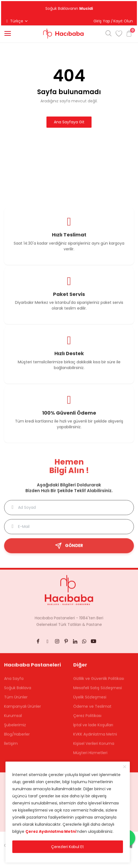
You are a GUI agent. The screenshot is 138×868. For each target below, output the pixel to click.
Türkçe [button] (17, 21)
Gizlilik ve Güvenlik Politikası (99, 682)
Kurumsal (13, 719)
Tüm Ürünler (16, 700)
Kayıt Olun (123, 21)
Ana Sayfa (14, 682)
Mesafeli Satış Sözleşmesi (98, 691)
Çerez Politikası (87, 719)
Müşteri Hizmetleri (90, 756)
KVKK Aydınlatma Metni (95, 737)
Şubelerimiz (15, 728)
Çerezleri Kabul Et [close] (67, 847)
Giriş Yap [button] (102, 21)
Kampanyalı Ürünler (23, 709)
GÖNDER (69, 549)
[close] (125, 767)
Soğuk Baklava (18, 691)
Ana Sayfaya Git (69, 122)
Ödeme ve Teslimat (92, 709)
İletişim (11, 747)
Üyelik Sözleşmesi (90, 700)
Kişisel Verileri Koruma (94, 747)
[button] (8, 34)
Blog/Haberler (17, 737)
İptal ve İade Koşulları (93, 728)
